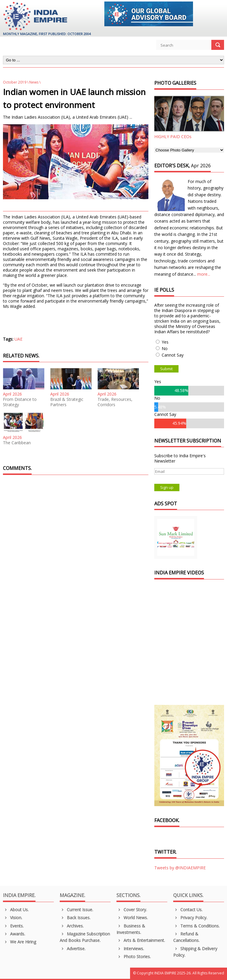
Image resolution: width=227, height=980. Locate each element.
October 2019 (15, 82)
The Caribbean (17, 443)
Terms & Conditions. (196, 926)
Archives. (72, 926)
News (34, 82)
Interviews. (130, 949)
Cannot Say (173, 355)
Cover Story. (132, 910)
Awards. (14, 934)
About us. (16, 910)
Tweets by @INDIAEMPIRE (180, 868)
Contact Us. (188, 910)
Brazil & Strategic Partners (67, 402)
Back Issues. (75, 918)
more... (204, 274)
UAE (18, 339)
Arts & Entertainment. (141, 940)
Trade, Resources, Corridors (115, 402)
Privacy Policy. (190, 918)
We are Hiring (20, 942)
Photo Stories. (134, 957)
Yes (165, 342)
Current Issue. (76, 910)
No (165, 348)
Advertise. (73, 949)
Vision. (13, 918)
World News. (132, 918)
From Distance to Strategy (20, 402)
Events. (13, 926)
